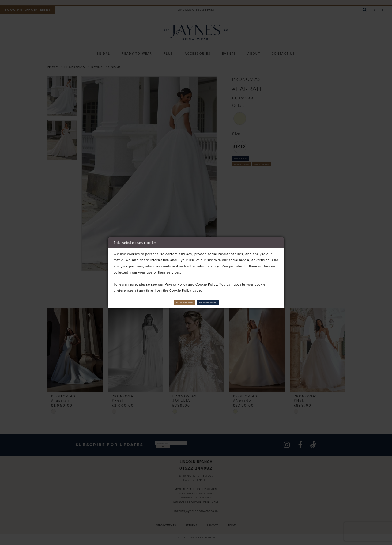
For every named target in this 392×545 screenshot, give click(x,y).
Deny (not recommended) (232, 302)
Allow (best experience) (162, 302)
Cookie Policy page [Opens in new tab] (185, 288)
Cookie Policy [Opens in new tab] (206, 282)
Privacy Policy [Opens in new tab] (176, 282)
